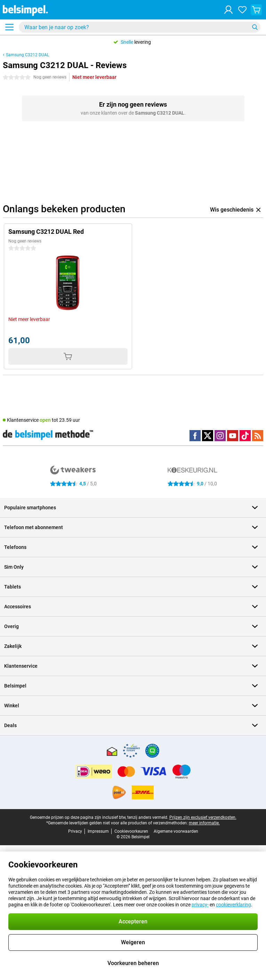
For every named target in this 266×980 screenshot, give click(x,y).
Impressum (98, 831)
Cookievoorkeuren (131, 831)
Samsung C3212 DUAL (27, 55)
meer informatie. (204, 823)
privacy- (200, 905)
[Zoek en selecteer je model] (140, 27)
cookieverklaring (233, 905)
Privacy (75, 831)
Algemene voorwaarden (176, 831)
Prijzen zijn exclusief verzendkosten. (203, 817)
